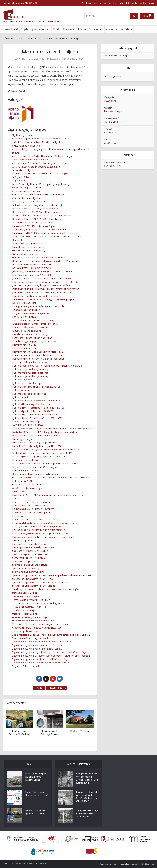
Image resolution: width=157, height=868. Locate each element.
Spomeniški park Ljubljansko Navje (30, 565)
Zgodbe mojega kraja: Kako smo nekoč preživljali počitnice (41, 642)
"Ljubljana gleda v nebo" (24, 135)
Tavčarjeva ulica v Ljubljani (26, 596)
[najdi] (134, 16)
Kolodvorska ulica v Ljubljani (26, 310)
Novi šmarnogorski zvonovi (26, 470)
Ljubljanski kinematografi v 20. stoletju (31, 404)
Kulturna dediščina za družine (27, 331)
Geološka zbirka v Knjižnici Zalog (28, 250)
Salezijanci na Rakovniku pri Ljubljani (30, 551)
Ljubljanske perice (21, 397)
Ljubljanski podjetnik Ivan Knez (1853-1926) (34, 411)
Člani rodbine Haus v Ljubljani (27, 198)
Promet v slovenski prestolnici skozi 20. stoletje (36, 519)
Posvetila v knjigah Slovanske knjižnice (31, 512)
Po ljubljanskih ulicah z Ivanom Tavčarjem (33, 509)
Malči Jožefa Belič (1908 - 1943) (28, 425)
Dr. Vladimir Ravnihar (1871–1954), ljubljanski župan (38, 219)
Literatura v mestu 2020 (24, 345)
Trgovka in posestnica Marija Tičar (29, 607)
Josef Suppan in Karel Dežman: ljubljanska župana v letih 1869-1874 (46, 282)
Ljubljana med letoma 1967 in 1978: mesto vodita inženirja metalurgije (47, 366)
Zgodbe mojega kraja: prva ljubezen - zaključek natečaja (40, 659)
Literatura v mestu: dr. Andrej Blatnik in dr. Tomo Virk (38, 355)
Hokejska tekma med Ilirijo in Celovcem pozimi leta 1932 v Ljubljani (46, 261)
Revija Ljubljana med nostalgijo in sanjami (33, 547)
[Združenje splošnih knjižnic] (92, 851)
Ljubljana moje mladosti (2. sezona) (30, 373)
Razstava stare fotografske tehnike (30, 544)
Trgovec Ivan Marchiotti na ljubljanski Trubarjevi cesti (39, 603)
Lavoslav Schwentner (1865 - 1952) (30, 334)
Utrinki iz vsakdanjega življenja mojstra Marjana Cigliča (36, 777)
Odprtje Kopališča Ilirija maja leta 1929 (31, 485)
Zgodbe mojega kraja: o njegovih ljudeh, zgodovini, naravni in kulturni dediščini (51, 656)
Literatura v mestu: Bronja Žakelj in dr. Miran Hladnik (38, 352)
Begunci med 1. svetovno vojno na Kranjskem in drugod (40, 174)
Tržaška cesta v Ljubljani (24, 610)
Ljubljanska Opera (21, 390)
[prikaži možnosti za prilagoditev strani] (91, 3)
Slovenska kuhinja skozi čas (26, 561)
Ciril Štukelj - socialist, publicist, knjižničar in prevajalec (39, 195)
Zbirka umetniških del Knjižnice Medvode (32, 638)
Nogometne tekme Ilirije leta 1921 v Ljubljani (35, 467)
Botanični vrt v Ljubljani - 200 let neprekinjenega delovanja (41, 184)
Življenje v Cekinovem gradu (26, 666)
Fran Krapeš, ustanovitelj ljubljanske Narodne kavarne (39, 229)
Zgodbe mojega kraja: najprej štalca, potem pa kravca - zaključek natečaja (49, 652)
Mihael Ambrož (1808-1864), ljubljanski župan (35, 443)
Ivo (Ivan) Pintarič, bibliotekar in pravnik (32, 268)
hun (121, 3)
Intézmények (111, 101)
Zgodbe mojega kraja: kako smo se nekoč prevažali (38, 645)
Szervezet (69, 29)
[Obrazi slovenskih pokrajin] (140, 839)
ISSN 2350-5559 (147, 864)
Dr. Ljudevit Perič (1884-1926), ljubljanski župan (36, 212)
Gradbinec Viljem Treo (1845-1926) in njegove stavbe (39, 257)
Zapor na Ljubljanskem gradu (27, 631)
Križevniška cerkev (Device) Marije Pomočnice (35, 324)
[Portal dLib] (90, 839)
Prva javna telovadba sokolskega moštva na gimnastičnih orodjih (45, 523)
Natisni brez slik (57, 688)
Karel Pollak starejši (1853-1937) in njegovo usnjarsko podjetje (43, 299)
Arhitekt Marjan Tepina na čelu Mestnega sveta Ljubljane (41, 163)
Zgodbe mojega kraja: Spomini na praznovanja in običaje (41, 663)
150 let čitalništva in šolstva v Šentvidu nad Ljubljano (38, 142)
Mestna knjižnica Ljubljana (72, 59)
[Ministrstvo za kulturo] (22, 839)
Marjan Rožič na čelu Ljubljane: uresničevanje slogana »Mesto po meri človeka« (52, 429)
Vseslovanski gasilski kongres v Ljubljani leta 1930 (37, 628)
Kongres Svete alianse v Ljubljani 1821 (31, 313)
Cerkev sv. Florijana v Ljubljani (27, 188)
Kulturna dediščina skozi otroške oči (30, 327)
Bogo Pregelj (19, 181)
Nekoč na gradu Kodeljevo (25, 460)
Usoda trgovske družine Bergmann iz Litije (33, 621)
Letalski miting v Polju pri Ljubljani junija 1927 (35, 341)
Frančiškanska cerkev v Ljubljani (28, 247)
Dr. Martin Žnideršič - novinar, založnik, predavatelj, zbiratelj (42, 216)
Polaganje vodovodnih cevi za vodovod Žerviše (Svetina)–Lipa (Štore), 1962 (87, 778)
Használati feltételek (129, 864)
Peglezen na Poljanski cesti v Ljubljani (31, 502)
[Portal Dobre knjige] (44, 851)
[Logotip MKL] (21, 114)
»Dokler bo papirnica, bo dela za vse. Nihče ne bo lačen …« (41, 139)
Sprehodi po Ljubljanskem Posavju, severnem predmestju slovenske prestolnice (52, 575)
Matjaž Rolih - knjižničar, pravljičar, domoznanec (36, 436)
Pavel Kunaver (19, 491)
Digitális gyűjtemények (35, 29)
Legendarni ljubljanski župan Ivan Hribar (32, 338)
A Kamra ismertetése (119, 29)
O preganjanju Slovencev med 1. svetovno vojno (36, 474)
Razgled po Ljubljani (22, 540)
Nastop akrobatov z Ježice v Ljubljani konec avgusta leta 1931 (43, 453)
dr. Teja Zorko (111, 122)
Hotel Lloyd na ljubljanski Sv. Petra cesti (32, 265)
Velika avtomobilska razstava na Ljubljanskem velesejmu (40, 624)
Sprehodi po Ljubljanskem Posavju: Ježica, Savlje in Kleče (40, 582)
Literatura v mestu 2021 (24, 348)
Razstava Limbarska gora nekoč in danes (35, 812)
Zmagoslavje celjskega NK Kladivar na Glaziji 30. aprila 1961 (87, 813)
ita (116, 3)
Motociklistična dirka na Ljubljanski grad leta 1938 (37, 446)
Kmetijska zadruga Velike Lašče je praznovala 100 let (38, 306)
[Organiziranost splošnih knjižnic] (52, 839)
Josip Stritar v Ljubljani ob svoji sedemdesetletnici (37, 296)
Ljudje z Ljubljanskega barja (26, 422)
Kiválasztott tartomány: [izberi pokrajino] (20, 3)
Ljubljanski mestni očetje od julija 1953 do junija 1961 (39, 408)
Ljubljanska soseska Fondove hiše (29, 394)
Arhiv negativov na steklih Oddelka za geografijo (36, 167)
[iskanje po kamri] (107, 16)
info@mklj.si (110, 143)
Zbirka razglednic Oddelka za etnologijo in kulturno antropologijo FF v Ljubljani (51, 635)
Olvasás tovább (17, 91)
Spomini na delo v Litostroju (26, 568)
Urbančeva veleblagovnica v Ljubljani (30, 617)
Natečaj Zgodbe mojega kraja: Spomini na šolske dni (38, 457)
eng (111, 3)
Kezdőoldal (11, 29)
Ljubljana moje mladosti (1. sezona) (30, 369)
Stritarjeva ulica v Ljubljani (25, 593)
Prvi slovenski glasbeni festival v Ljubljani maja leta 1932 (40, 533)
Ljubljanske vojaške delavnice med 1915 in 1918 (36, 401)
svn (105, 3)
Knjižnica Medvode (80, 731)
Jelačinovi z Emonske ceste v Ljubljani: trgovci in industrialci (41, 278)
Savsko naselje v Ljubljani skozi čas (30, 554)
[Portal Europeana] (72, 839)
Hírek (56, 29)
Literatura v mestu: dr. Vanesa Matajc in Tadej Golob (38, 359)
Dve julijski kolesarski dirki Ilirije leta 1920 (33, 223)
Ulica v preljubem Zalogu (25, 614)
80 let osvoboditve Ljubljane (26, 146)
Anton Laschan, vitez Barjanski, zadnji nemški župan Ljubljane (43, 156)
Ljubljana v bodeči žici (23, 380)
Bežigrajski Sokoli (21, 177)
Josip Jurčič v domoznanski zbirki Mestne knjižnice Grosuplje (42, 292)
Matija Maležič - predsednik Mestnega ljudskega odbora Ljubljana (45, 432)
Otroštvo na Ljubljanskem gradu (28, 488)
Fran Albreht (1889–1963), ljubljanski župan (34, 226)
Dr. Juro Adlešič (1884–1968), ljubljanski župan (35, 209)
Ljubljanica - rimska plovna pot (27, 383)
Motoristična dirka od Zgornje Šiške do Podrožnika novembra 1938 (46, 450)
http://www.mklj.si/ (113, 111)
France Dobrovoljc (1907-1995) (28, 244)
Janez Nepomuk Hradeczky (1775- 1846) (32, 275)
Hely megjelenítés (113, 76)
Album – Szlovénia (89, 29)
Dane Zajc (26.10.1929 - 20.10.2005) (30, 202)
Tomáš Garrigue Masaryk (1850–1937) (31, 600)
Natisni (39, 688)
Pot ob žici (17, 516)
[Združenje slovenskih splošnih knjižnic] (113, 839)
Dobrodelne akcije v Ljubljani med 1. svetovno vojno (38, 205)
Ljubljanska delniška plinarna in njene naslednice (36, 387)
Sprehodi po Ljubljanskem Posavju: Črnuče (33, 579)
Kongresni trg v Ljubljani (24, 317)
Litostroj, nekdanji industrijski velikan (30, 362)
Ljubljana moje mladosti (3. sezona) (30, 376)
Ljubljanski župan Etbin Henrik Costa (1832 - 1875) (37, 418)
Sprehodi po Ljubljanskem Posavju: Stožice (34, 586)
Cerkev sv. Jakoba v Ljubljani (26, 191)
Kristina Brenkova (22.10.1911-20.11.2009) (33, 320)
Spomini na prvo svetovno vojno (28, 572)
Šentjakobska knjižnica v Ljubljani (29, 558)
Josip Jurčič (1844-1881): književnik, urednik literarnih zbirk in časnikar (46, 289)
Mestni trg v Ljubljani (23, 439)
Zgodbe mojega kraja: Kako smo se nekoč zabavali (38, 649)
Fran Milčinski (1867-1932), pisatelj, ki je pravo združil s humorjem (45, 233)
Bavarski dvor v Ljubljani (24, 170)
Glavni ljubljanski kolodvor (25, 254)
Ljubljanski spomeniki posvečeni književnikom (35, 415)
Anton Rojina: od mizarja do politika (30, 160)
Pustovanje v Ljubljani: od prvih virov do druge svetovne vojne (43, 537)
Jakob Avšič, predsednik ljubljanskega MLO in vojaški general (42, 271)
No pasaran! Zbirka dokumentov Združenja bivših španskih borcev (45, 464)
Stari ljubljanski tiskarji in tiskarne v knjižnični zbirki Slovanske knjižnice (47, 589)
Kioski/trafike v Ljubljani (24, 303)
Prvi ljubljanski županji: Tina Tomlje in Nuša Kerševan (39, 530)
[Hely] (147, 16)
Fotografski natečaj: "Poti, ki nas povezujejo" (37, 794)
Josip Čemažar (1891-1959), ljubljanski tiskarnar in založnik (41, 285)
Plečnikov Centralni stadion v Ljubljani (31, 506)
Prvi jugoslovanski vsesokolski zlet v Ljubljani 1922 (37, 526)
